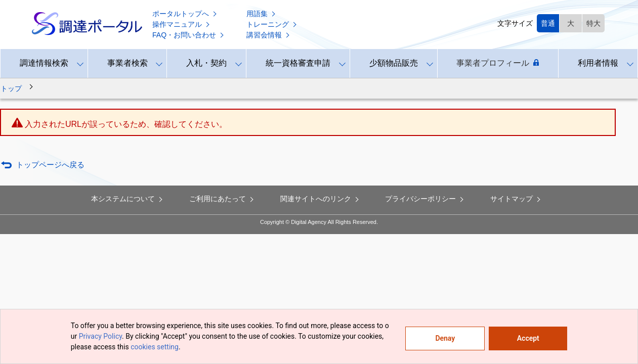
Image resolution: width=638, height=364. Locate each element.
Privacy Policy (100, 336)
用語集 (262, 14)
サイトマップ (516, 199)
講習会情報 (269, 35)
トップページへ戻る (50, 165)
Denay (445, 338)
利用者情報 (598, 63)
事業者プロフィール (498, 63)
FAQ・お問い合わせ (189, 35)
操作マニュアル (182, 24)
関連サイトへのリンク (320, 199)
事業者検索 (127, 63)
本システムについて (127, 199)
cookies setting (155, 347)
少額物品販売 (394, 63)
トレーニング (272, 24)
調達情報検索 (44, 63)
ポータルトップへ (185, 14)
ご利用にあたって (222, 199)
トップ (11, 88)
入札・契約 (206, 63)
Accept (528, 338)
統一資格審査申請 (298, 63)
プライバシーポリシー (425, 199)
